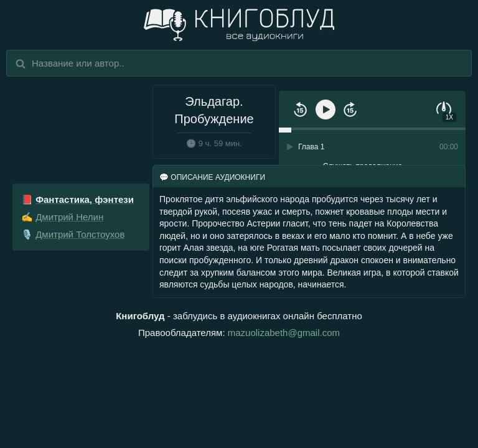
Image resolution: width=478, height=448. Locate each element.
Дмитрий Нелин (69, 217)
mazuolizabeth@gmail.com (284, 333)
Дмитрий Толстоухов (80, 234)
